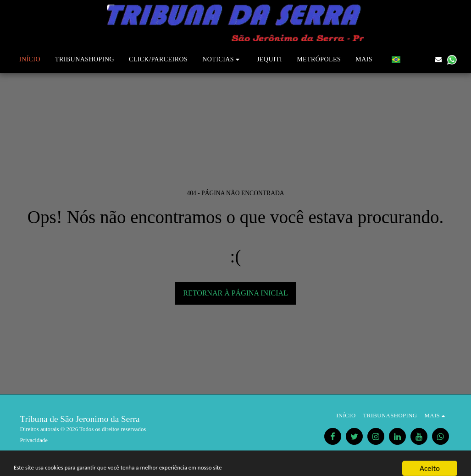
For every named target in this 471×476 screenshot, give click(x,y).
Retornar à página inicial (235, 293)
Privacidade (34, 440)
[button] (222, 60)
